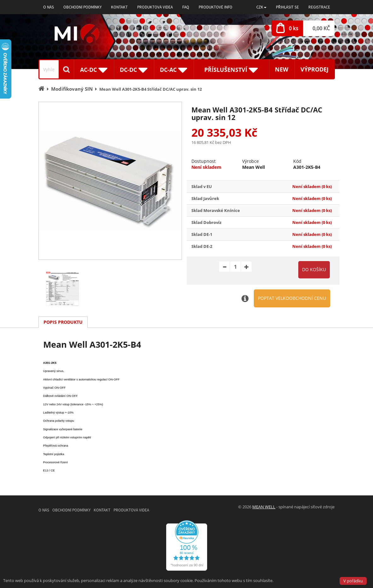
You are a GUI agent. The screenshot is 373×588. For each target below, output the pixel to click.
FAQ (186, 7)
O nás (49, 7)
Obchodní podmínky (82, 7)
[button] (261, 7)
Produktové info (216, 7)
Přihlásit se (287, 7)
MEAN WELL (264, 507)
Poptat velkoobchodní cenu (292, 298)
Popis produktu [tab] (63, 322)
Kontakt (119, 7)
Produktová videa (155, 7)
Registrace (319, 7)
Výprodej (315, 69)
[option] (110, 181)
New (282, 69)
